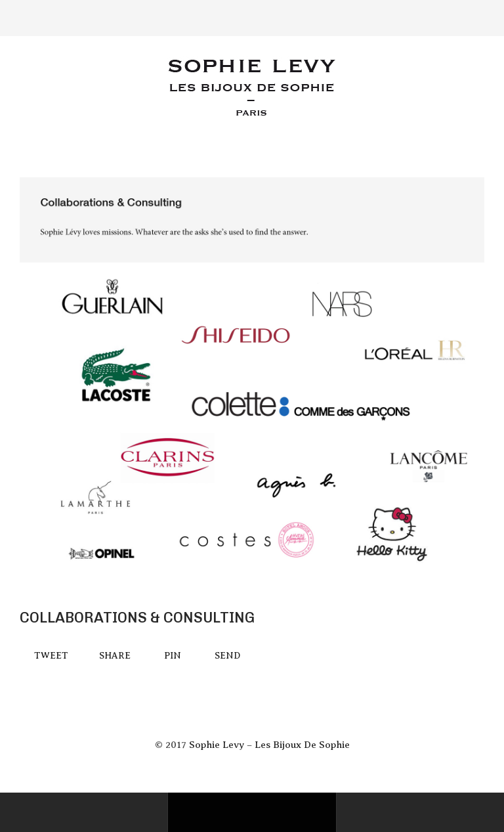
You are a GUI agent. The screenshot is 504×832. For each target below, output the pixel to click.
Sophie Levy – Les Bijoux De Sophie (269, 745)
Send (227, 656)
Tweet (51, 656)
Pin (173, 656)
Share (115, 656)
